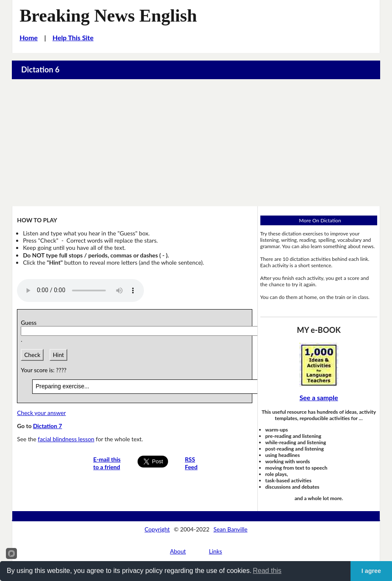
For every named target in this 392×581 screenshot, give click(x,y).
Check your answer (41, 413)
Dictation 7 (48, 426)
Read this (267, 571)
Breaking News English (108, 15)
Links (215, 551)
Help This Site (73, 37)
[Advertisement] (196, 143)
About (178, 551)
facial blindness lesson (66, 439)
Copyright (157, 529)
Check (32, 355)
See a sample (319, 397)
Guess (30, 322)
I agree (371, 571)
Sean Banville (230, 529)
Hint (58, 355)
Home (29, 37)
